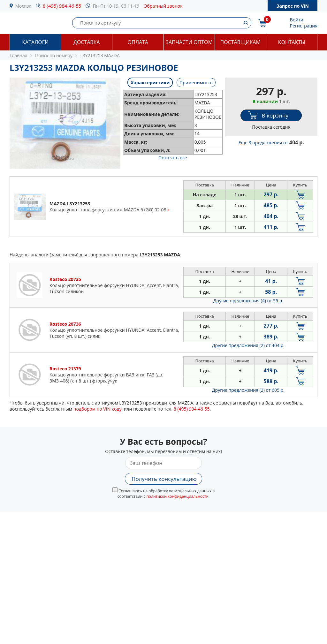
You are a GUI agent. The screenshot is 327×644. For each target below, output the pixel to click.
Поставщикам (240, 42)
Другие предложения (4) (248, 301)
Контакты (292, 42)
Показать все (173, 158)
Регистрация (304, 26)
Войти (297, 20)
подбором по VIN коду (98, 409)
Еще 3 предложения (271, 143)
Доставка (87, 42)
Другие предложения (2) (248, 345)
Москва (23, 6)
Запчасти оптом (189, 42)
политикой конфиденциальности (177, 496)
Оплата (138, 42)
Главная (19, 55)
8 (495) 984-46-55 (62, 6)
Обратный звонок (163, 6)
